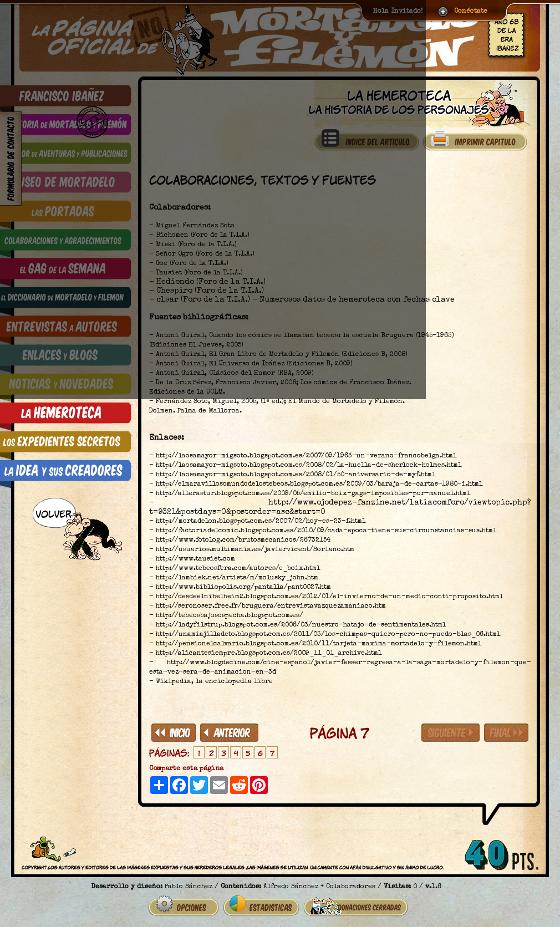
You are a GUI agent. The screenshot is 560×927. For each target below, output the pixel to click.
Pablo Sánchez (189, 887)
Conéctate (471, 12)
